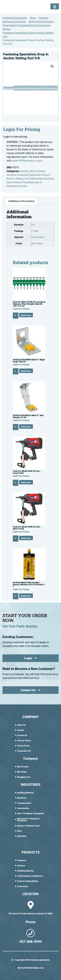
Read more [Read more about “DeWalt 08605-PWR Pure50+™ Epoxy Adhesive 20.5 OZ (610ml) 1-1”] (26, 596)
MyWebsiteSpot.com (34, 968)
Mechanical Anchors (42, 179)
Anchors (25, 171)
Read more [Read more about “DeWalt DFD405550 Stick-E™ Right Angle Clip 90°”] (26, 371)
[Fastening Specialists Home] (14, 8)
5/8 (33, 225)
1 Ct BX (35, 231)
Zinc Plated (37, 244)
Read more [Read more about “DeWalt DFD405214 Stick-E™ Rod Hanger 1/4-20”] (26, 427)
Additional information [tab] (21, 201)
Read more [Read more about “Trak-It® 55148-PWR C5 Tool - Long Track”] (26, 482)
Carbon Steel (37, 237)
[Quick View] (16, 316)
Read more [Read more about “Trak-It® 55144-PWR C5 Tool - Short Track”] (26, 538)
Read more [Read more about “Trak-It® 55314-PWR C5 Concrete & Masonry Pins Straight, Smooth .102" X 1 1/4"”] (26, 315)
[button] (52, 66)
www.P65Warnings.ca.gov (27, 161)
